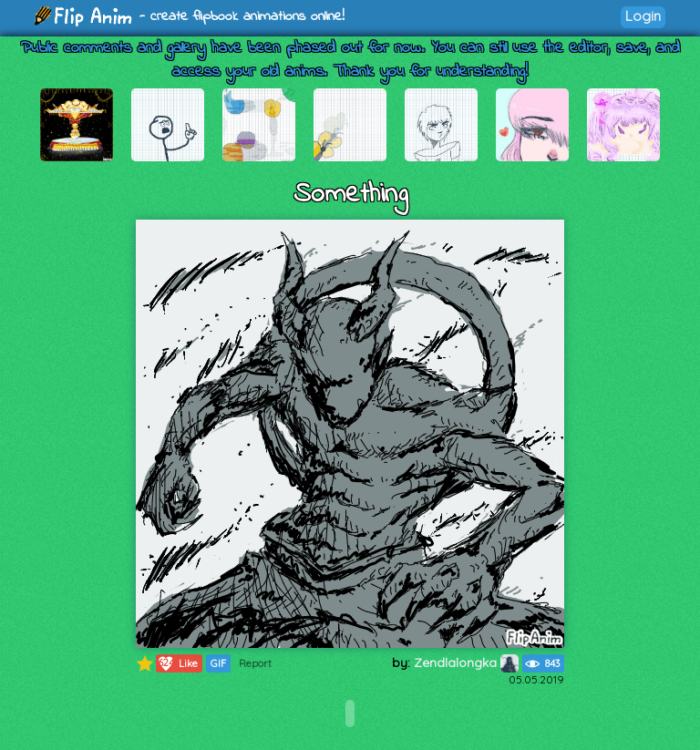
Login (643, 16)
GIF (218, 663)
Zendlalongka (466, 663)
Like (177, 663)
